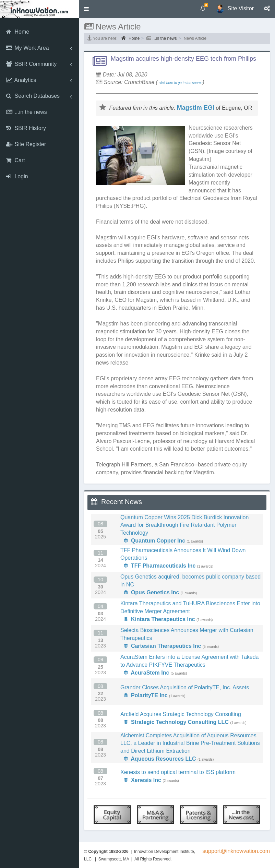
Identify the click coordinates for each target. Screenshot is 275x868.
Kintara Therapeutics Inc (159, 619)
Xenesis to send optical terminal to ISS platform (178, 772)
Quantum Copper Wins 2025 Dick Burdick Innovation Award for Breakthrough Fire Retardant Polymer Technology (184, 525)
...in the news (165, 38)
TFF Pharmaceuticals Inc (160, 566)
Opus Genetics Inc (151, 592)
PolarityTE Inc (146, 695)
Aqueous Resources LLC (160, 759)
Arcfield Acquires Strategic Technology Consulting (181, 714)
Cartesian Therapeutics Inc (162, 646)
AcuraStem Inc (146, 673)
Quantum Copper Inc (154, 541)
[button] (86, 9)
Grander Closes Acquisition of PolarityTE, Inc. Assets (185, 687)
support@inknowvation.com (236, 851)
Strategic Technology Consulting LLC (176, 722)
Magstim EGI (196, 108)
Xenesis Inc (142, 780)
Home (130, 38)
